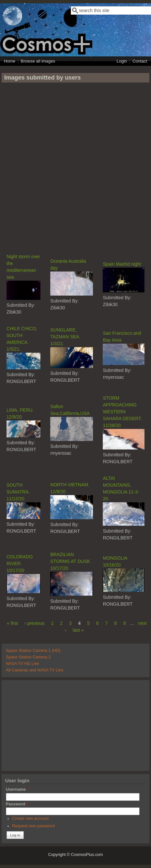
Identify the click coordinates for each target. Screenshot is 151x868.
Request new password (33, 826)
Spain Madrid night (122, 264)
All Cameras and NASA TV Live (35, 670)
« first (12, 623)
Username (17, 789)
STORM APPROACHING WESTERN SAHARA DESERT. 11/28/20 (122, 412)
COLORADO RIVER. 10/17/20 (20, 564)
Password (17, 804)
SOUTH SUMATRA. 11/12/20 (18, 492)
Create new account (30, 818)
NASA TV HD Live (22, 664)
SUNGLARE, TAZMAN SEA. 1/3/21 (65, 337)
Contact (140, 61)
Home (10, 61)
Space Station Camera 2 (28, 657)
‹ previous (34, 623)
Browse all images (38, 61)
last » (78, 630)
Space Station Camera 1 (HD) (33, 651)
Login (122, 61)
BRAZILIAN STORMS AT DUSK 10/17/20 (70, 561)
